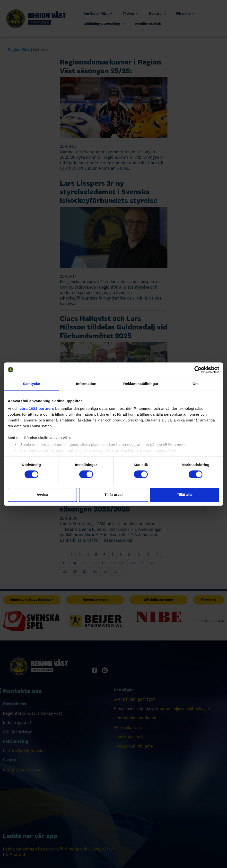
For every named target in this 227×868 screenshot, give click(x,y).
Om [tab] (196, 384)
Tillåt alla (185, 495)
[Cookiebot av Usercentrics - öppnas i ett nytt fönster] (198, 370)
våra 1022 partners (37, 408)
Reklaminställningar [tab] (141, 384)
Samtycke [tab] (31, 384)
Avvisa (43, 495)
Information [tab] (86, 384)
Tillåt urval (114, 495)
